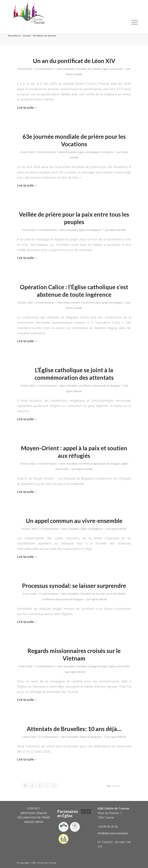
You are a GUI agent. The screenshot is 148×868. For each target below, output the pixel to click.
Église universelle (113, 69)
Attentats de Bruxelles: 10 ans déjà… (74, 729)
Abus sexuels (72, 302)
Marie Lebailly (74, 74)
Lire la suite (27, 108)
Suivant (88, 812)
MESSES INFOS (34, 822)
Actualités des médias (89, 69)
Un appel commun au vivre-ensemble (74, 521)
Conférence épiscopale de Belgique (102, 302)
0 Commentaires (44, 69)
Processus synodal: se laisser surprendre (74, 586)
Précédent (83, 812)
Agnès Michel (74, 391)
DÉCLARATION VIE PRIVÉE (34, 817)
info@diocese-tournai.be (113, 833)
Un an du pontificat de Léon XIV (74, 61)
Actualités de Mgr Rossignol (92, 666)
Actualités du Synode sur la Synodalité (103, 594)
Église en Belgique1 (89, 152)
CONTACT (34, 808)
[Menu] (135, 22)
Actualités (69, 69)
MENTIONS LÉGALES (34, 813)
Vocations (108, 152)
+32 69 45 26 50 (108, 826)
